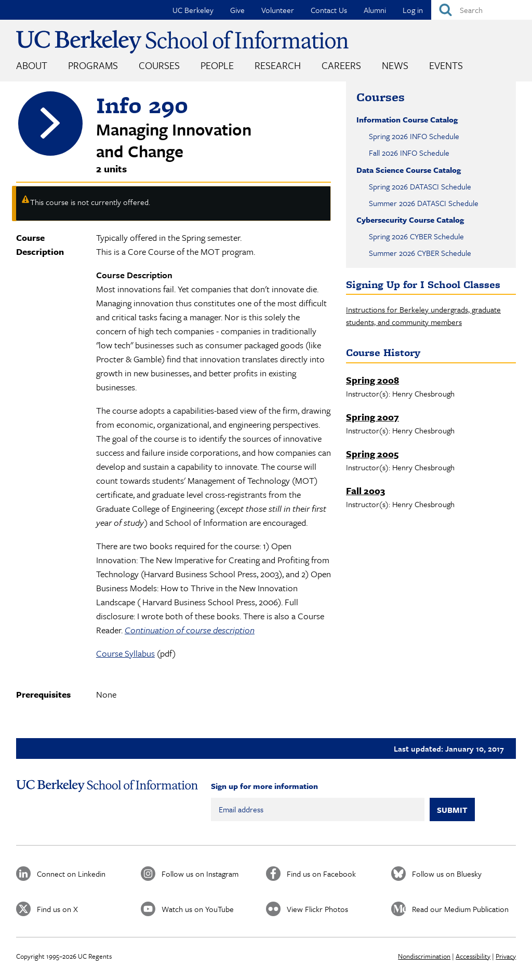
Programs (93, 65)
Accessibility (473, 956)
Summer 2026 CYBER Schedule (420, 253)
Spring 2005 (372, 454)
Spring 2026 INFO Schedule (414, 136)
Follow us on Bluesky (447, 874)
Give (237, 10)
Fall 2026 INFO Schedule (409, 153)
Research (278, 65)
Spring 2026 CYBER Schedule (416, 236)
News (395, 65)
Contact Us (329, 10)
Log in (413, 10)
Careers (341, 65)
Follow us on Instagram (200, 874)
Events (446, 65)
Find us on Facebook (321, 874)
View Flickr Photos (317, 909)
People (217, 65)
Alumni (375, 10)
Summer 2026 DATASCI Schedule (424, 203)
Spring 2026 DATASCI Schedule (420, 186)
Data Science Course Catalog (409, 170)
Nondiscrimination (424, 956)
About (32, 65)
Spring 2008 (373, 380)
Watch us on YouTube (198, 909)
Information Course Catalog (407, 119)
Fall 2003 (365, 491)
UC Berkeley (193, 10)
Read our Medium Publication (460, 909)
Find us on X (57, 909)
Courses (159, 65)
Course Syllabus (125, 653)
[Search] (482, 10)
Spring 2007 (373, 417)
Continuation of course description (190, 630)
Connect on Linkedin (71, 874)
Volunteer (278, 10)
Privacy (506, 956)
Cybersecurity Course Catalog (410, 220)
